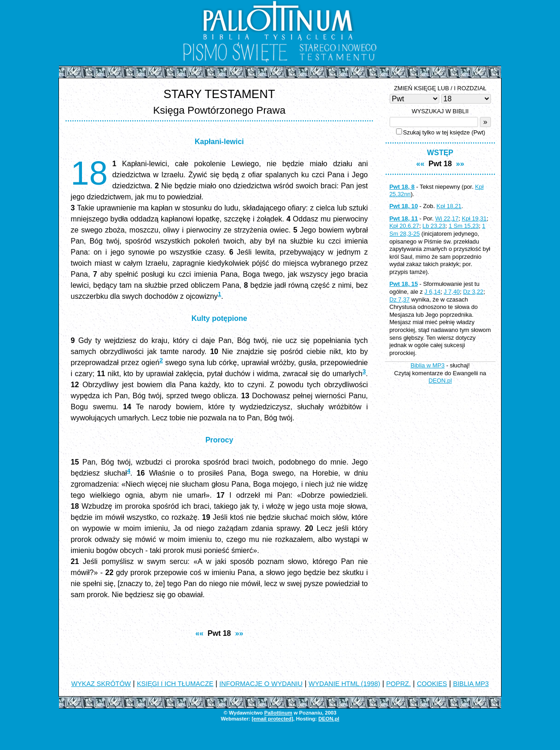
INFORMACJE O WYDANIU (261, 684)
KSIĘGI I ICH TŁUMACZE (175, 684)
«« (199, 633)
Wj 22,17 (447, 218)
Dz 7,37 (399, 299)
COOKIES (432, 684)
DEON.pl (440, 381)
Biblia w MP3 (427, 365)
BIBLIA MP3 (471, 684)
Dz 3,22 (473, 292)
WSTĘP (440, 153)
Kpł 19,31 (474, 218)
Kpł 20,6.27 (404, 226)
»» (239, 633)
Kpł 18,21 (449, 206)
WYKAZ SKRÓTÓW (101, 684)
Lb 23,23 (434, 226)
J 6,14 (433, 292)
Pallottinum (278, 713)
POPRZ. (399, 684)
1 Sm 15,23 (464, 226)
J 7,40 (452, 292)
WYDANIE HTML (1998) (344, 684)
